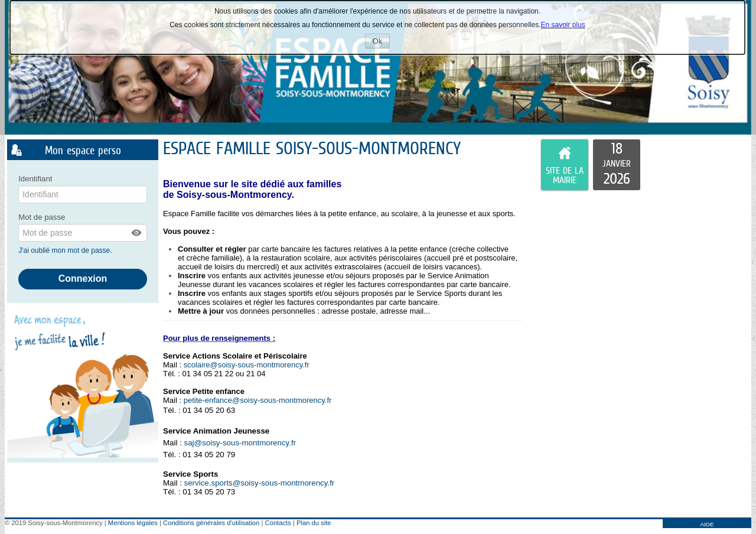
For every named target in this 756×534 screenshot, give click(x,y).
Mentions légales (133, 523)
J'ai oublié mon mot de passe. (66, 250)
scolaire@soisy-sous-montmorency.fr (247, 365)
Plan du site (314, 523)
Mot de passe (42, 217)
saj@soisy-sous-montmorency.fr (240, 443)
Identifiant (35, 179)
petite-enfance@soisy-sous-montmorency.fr (258, 400)
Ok (382, 42)
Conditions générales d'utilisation (211, 523)
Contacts (278, 523)
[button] (137, 233)
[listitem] (617, 165)
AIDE (707, 524)
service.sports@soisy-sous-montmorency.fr (260, 483)
